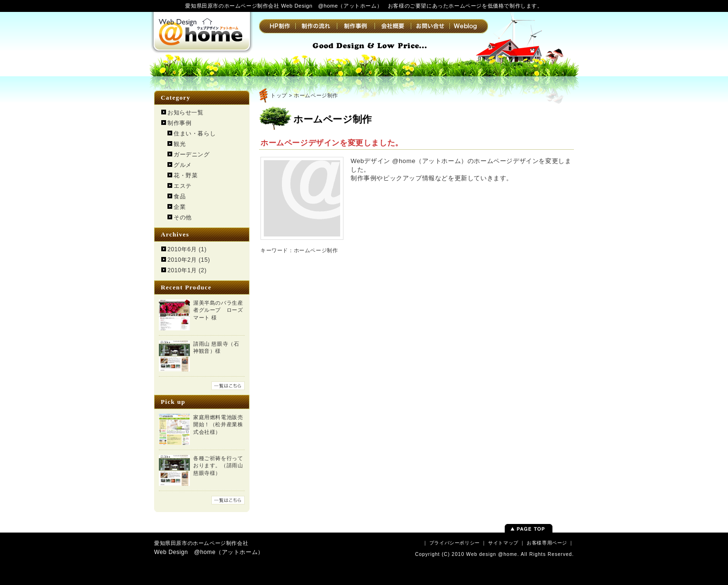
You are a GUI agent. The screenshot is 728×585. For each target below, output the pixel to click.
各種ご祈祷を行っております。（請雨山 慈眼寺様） (218, 466)
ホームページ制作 (316, 250)
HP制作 (277, 26)
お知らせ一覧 (186, 113)
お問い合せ (430, 26)
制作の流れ (316, 26)
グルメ (183, 165)
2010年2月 (182, 260)
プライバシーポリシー (455, 543)
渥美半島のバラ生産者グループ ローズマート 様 (218, 310)
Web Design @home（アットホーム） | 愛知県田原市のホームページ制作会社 (202, 31)
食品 (180, 196)
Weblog (469, 26)
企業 (180, 207)
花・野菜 (186, 175)
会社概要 (393, 26)
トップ (279, 95)
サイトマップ (503, 543)
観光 (180, 144)
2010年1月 (182, 270)
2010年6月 (182, 249)
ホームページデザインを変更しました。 (332, 143)
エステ (183, 186)
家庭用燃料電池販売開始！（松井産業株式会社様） (218, 425)
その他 (183, 217)
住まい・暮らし (195, 133)
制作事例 (356, 26)
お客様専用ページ (547, 543)
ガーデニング (192, 154)
